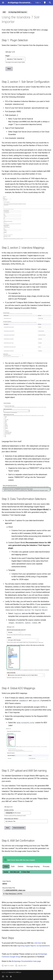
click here (38, 943)
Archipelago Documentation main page (26, 961)
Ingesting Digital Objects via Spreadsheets (33, 946)
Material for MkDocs (15, 972)
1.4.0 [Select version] (37, 3)
